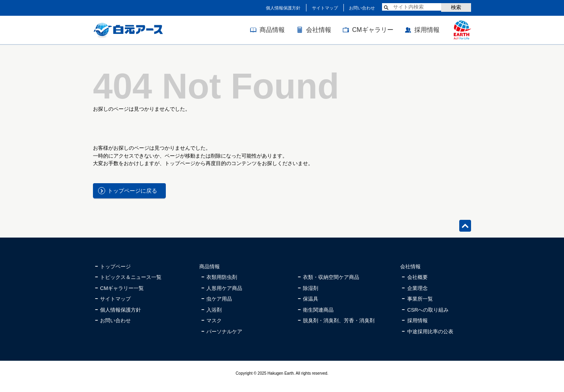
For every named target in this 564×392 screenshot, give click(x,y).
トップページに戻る (132, 191)
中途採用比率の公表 (430, 332)
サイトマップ (325, 8)
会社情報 (319, 30)
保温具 (311, 299)
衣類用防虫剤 (222, 277)
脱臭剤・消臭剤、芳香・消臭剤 (339, 320)
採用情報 (427, 30)
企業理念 (417, 288)
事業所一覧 (420, 299)
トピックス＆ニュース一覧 (131, 277)
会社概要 (417, 277)
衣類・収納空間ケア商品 (331, 277)
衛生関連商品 (318, 310)
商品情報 (272, 30)
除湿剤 (311, 288)
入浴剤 (214, 310)
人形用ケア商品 (224, 288)
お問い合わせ (362, 8)
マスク (214, 320)
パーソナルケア (224, 332)
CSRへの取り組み (428, 310)
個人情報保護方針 (283, 8)
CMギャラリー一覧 (122, 288)
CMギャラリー (373, 30)
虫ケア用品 (219, 299)
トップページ (115, 267)
